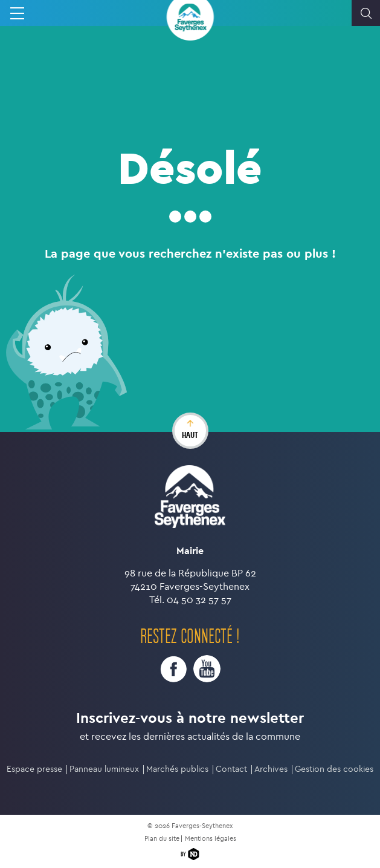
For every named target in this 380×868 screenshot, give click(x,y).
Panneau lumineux (104, 769)
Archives (271, 769)
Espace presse (34, 769)
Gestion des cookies (334, 769)
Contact (231, 769)
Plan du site (162, 839)
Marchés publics (177, 769)
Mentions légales (211, 839)
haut (190, 435)
